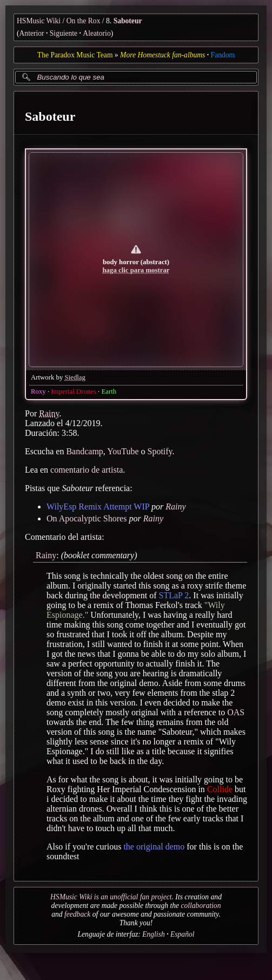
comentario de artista (87, 469)
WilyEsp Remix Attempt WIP (98, 506)
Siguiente (64, 33)
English (154, 934)
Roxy (38, 391)
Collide (220, 789)
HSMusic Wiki (39, 21)
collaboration (201, 906)
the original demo (154, 847)
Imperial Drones (74, 391)
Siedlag (75, 377)
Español (183, 934)
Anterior (32, 33)
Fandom (223, 55)
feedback (77, 914)
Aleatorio (97, 33)
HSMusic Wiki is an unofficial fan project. (112, 897)
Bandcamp (84, 451)
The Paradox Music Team (75, 55)
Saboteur (128, 21)
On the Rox (84, 21)
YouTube (123, 451)
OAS (236, 712)
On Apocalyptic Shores (87, 518)
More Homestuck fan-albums (162, 55)
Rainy (49, 413)
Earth (109, 391)
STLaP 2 (174, 595)
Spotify (160, 451)
